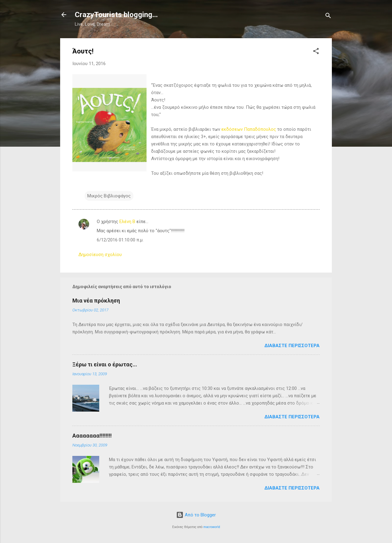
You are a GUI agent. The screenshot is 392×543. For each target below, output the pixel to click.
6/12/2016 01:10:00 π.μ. (120, 240)
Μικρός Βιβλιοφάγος (109, 196)
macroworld (212, 527)
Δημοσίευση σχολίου (100, 255)
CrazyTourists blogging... (116, 15)
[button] (316, 52)
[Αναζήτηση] (328, 17)
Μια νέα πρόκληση (96, 301)
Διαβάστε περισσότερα (292, 346)
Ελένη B (127, 222)
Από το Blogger (196, 515)
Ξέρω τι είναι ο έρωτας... (105, 364)
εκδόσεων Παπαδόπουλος (249, 129)
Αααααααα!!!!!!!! (92, 436)
